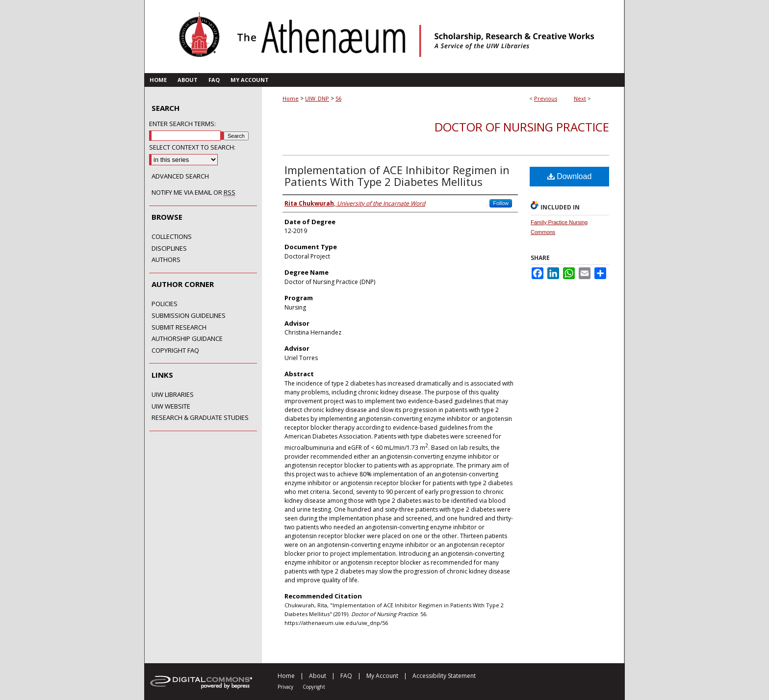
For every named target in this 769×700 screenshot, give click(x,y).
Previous (546, 98)
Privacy (285, 687)
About (318, 676)
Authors (166, 260)
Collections (172, 237)
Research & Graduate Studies (200, 418)
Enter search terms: (182, 124)
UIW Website (171, 407)
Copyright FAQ (175, 351)
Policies (165, 304)
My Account (382, 676)
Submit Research (179, 328)
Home (291, 98)
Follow (501, 203)
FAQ (346, 676)
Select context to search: (192, 147)
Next (580, 98)
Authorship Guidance (187, 339)
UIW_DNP (317, 98)
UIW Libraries (173, 395)
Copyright (314, 687)
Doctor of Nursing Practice (522, 127)
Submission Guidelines (189, 316)
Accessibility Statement (444, 676)
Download (570, 176)
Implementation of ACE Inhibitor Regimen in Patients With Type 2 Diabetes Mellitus (397, 176)
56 (338, 98)
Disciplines (169, 249)
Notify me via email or (193, 193)
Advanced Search (180, 176)
